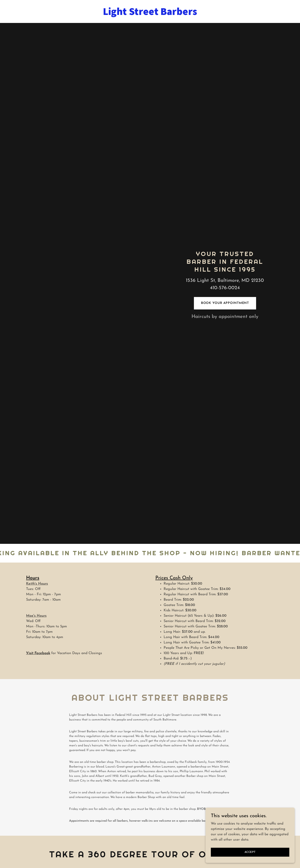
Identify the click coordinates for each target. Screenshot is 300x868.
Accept (250, 852)
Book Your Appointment (225, 303)
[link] (150, 14)
